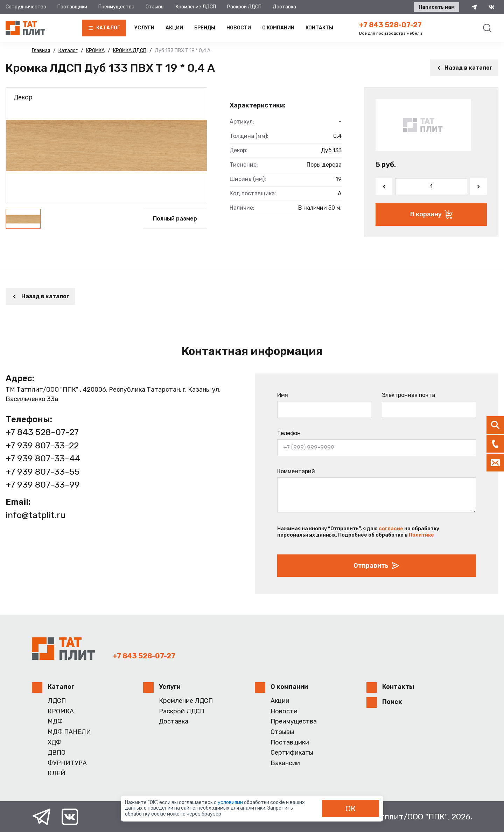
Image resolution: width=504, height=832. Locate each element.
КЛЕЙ (57, 773)
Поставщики (72, 7)
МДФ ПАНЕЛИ (69, 732)
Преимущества (116, 7)
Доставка (284, 7)
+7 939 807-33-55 (43, 472)
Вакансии (285, 763)
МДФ (55, 722)
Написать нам (437, 7)
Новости (239, 28)
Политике (421, 535)
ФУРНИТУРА (67, 763)
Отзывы (155, 7)
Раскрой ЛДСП (244, 7)
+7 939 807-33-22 (42, 445)
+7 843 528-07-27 (390, 25)
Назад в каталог (464, 68)
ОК (351, 809)
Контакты (319, 28)
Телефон (289, 433)
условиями (231, 802)
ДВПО (57, 753)
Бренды (205, 28)
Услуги (144, 28)
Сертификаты (292, 753)
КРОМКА (61, 711)
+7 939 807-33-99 (43, 485)
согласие (391, 529)
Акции (174, 28)
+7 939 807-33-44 (43, 458)
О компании (278, 28)
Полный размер (175, 219)
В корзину (431, 215)
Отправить (377, 566)
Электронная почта (408, 395)
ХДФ (54, 743)
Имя (283, 395)
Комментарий (296, 471)
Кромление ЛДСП (196, 7)
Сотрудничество (26, 7)
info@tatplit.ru (36, 515)
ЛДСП (57, 701)
